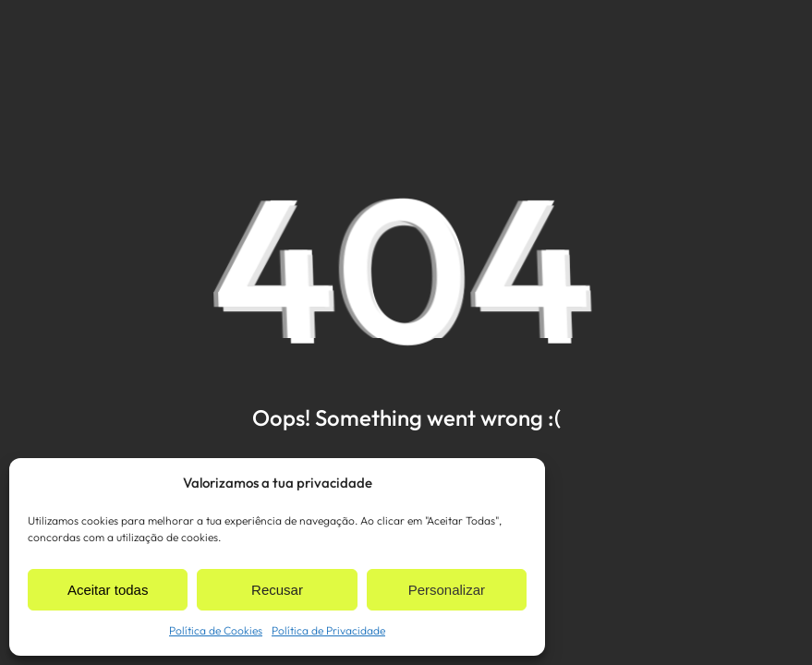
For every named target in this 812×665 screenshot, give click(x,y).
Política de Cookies (216, 630)
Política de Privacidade (328, 630)
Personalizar (447, 590)
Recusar (277, 590)
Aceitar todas (108, 590)
